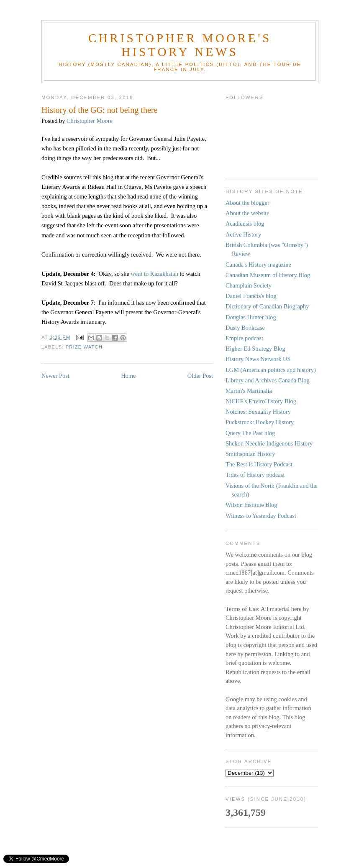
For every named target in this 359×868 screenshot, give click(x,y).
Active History (243, 234)
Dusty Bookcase (245, 328)
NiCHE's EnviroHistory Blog (261, 401)
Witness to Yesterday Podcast (261, 516)
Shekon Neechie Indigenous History (269, 443)
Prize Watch (84, 347)
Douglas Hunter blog (251, 317)
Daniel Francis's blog (251, 296)
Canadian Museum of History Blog (268, 275)
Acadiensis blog (245, 224)
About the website (247, 213)
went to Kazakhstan (154, 274)
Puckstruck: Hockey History (260, 422)
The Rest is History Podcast (259, 464)
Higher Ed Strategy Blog (255, 349)
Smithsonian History (250, 454)
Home (128, 376)
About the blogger (247, 203)
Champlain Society (249, 285)
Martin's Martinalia (249, 391)
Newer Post (55, 376)
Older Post (200, 376)
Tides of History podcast (255, 475)
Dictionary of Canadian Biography (267, 306)
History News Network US (258, 359)
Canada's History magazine (258, 265)
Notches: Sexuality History (258, 412)
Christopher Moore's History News (180, 45)
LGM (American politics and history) (271, 370)
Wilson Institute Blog (251, 505)
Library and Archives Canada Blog (268, 380)
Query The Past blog (250, 433)
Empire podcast (244, 338)
